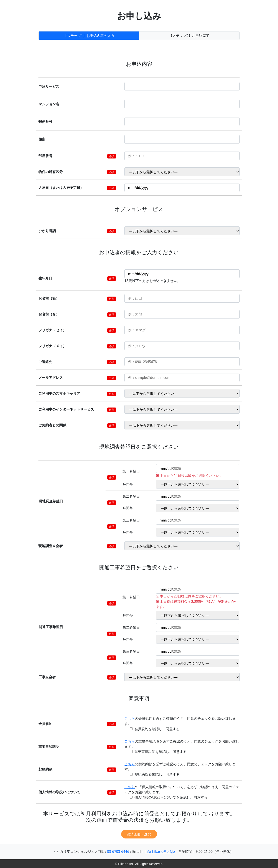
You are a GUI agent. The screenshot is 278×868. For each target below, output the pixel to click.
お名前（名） (49, 314)
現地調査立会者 (51, 546)
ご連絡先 (45, 362)
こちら (130, 718)
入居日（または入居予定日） (61, 188)
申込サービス (49, 86)
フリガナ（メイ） (52, 346)
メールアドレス (51, 378)
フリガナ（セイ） (52, 330)
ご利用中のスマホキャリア (59, 393)
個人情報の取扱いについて (59, 792)
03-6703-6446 (118, 851)
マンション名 (49, 104)
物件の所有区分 (51, 172)
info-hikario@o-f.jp (160, 851)
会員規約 (45, 724)
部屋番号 (45, 156)
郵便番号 (45, 122)
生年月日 (45, 278)
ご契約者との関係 (52, 425)
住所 (42, 139)
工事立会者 (47, 677)
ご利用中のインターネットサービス (66, 409)
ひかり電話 (47, 231)
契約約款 (45, 769)
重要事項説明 (49, 746)
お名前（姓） (49, 298)
